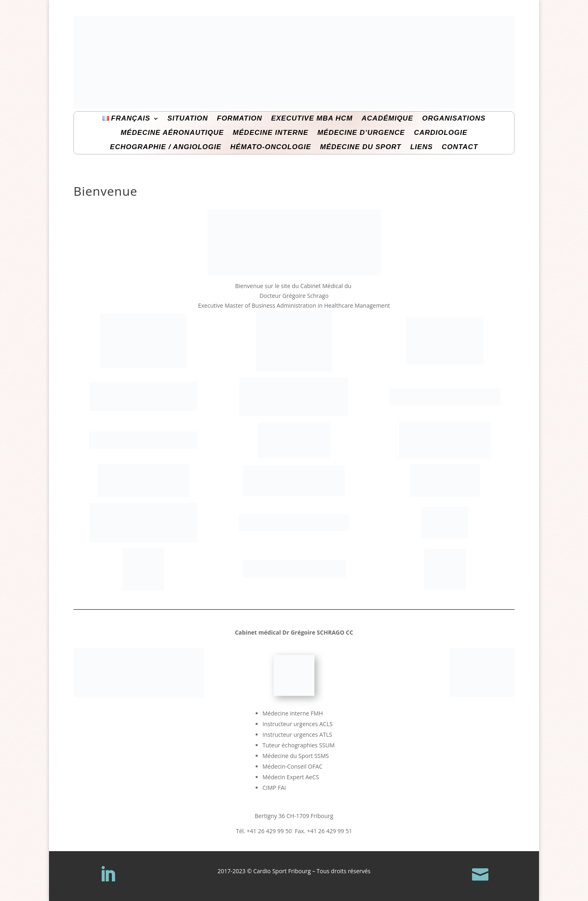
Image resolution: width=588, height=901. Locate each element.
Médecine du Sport (361, 147)
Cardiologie (441, 133)
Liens (422, 147)
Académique (388, 118)
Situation (188, 118)
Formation (239, 118)
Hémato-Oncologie (271, 147)
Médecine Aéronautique (172, 133)
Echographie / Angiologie (166, 147)
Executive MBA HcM (312, 118)
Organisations (454, 118)
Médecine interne (271, 133)
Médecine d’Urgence (361, 133)
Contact (460, 147)
